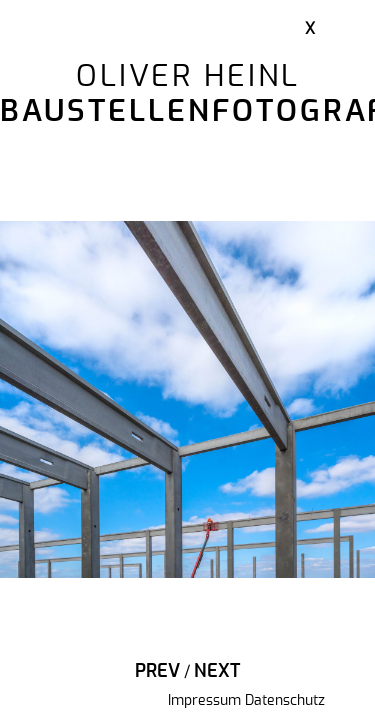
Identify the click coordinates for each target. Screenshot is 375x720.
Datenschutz (285, 701)
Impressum (204, 701)
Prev (157, 672)
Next (217, 672)
